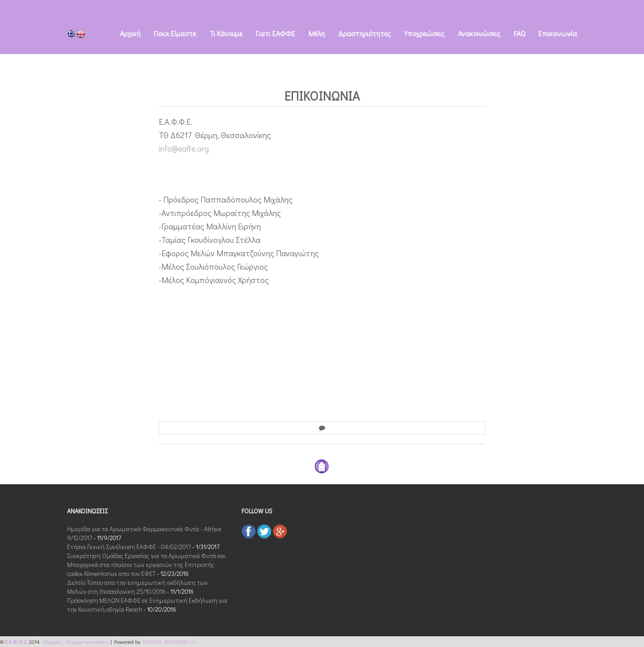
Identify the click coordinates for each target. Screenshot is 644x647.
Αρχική (130, 33)
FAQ (519, 33)
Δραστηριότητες (364, 33)
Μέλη (317, 33)
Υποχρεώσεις (424, 33)
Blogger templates (88, 642)
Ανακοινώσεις (479, 33)
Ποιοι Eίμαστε (175, 33)
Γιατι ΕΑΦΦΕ (275, 33)
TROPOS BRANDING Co (169, 642)
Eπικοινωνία (558, 33)
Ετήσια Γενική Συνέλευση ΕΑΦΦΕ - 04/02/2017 (129, 547)
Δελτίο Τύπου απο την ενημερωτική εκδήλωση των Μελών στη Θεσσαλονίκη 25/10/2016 (138, 587)
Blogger (53, 642)
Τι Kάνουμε (226, 33)
